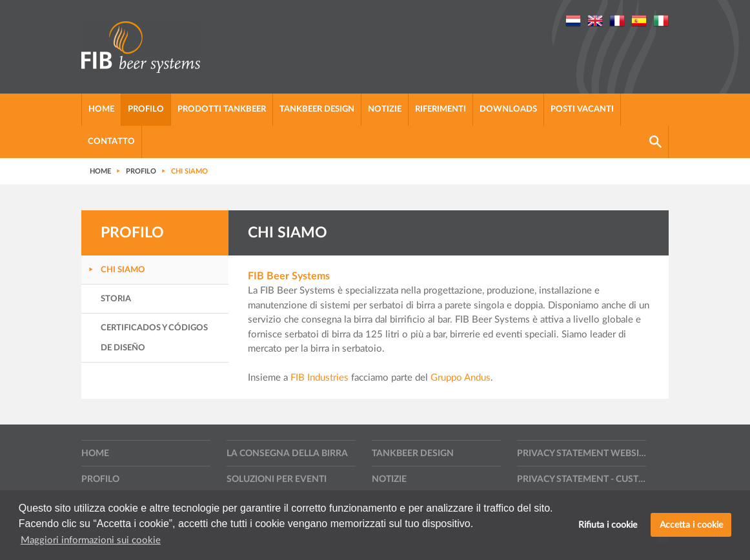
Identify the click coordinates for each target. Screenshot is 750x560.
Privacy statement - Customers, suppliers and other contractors (582, 479)
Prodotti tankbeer (222, 109)
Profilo (146, 109)
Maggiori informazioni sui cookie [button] (91, 540)
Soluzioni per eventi (277, 479)
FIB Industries (319, 378)
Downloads (508, 109)
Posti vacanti (582, 109)
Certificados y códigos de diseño (154, 338)
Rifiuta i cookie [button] (608, 525)
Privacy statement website (582, 454)
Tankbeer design (317, 109)
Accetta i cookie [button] (691, 525)
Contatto (111, 142)
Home (101, 109)
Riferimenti (441, 109)
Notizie (385, 109)
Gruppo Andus (461, 378)
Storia (116, 299)
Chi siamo (123, 270)
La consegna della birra (287, 454)
